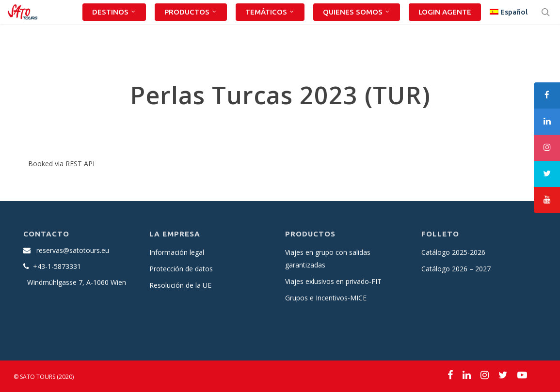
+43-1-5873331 (57, 266)
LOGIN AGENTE (445, 28)
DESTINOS (114, 28)
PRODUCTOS (191, 28)
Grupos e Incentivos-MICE (326, 298)
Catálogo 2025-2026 (453, 252)
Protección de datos (181, 269)
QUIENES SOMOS (357, 28)
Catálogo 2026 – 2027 (456, 269)
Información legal (177, 252)
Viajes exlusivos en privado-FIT (333, 281)
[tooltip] (547, 95)
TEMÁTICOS (270, 28)
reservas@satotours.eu (73, 250)
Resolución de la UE (180, 285)
